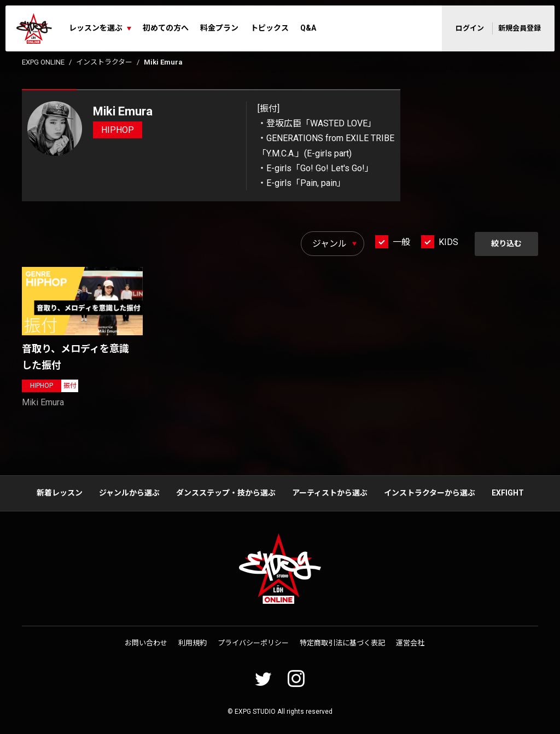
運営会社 (410, 643)
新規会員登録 (520, 28)
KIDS (448, 242)
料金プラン (219, 28)
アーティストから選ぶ (330, 493)
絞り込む (506, 243)
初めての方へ (166, 28)
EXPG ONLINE (43, 62)
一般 (401, 242)
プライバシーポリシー (253, 643)
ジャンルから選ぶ (129, 493)
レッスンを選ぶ (96, 28)
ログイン (470, 28)
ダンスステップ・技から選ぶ (226, 493)
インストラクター (104, 62)
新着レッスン (60, 493)
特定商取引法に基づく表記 (342, 643)
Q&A (308, 28)
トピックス (270, 28)
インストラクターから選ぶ (430, 493)
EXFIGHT (508, 493)
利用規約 (192, 643)
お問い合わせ (146, 643)
